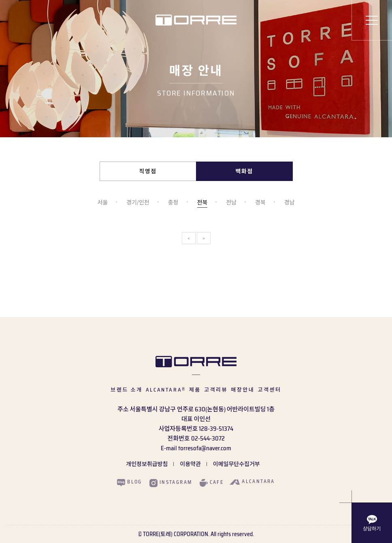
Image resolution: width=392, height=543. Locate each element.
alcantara (252, 481)
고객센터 (269, 390)
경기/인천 (138, 203)
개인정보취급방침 (147, 464)
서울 (102, 203)
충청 (173, 203)
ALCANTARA (166, 390)
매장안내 (243, 390)
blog (130, 482)
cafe (212, 482)
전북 (202, 203)
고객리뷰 (216, 390)
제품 (195, 390)
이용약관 (190, 464)
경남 (290, 203)
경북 (260, 203)
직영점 (148, 171)
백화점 (244, 171)
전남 (231, 203)
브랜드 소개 (126, 390)
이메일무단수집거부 (236, 464)
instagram (171, 483)
